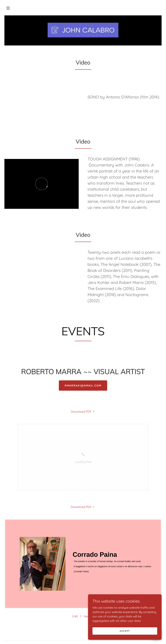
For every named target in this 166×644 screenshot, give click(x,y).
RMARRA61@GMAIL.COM (83, 386)
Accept (125, 631)
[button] (8, 8)
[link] (83, 30)
